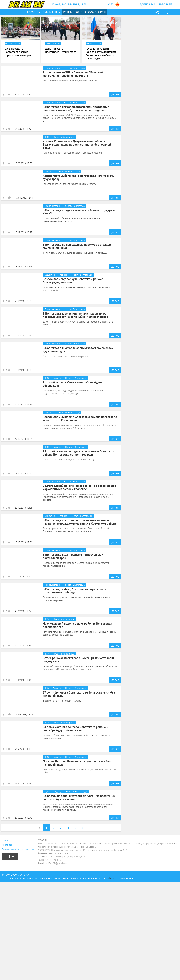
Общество (50, 171)
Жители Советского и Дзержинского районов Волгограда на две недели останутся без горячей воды (77, 145)
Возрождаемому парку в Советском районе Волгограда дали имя (73, 281)
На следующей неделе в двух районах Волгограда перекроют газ (77, 625)
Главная (6, 840)
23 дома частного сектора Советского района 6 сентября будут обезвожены (76, 729)
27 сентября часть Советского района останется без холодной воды (79, 694)
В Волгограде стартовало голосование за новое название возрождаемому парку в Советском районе (80, 522)
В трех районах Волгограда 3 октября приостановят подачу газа (79, 660)
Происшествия (52, 68)
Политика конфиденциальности (18, 849)
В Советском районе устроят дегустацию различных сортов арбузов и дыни (79, 797)
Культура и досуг (53, 791)
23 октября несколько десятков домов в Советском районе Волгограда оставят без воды (79, 453)
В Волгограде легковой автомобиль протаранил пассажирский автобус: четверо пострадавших (76, 108)
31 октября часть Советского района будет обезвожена (73, 384)
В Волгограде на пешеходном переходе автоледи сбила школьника (77, 246)
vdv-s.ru (112, 878)
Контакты (7, 845)
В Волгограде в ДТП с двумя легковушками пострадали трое (73, 556)
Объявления (50, 12)
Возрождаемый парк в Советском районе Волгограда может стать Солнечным (80, 418)
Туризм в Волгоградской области (84, 12)
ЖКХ (47, 137)
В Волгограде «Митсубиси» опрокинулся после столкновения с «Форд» (75, 591)
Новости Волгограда (74, 68)
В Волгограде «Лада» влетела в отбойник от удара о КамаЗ (79, 212)
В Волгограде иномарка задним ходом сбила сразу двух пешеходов (78, 350)
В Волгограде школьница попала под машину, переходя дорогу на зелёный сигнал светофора (75, 315)
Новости (33, 12)
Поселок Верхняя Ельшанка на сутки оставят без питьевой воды (77, 763)
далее (115, 94)
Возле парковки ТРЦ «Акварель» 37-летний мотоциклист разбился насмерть (73, 74)
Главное (63, 275)
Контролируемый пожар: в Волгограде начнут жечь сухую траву (79, 177)
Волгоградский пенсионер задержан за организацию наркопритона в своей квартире (79, 487)
